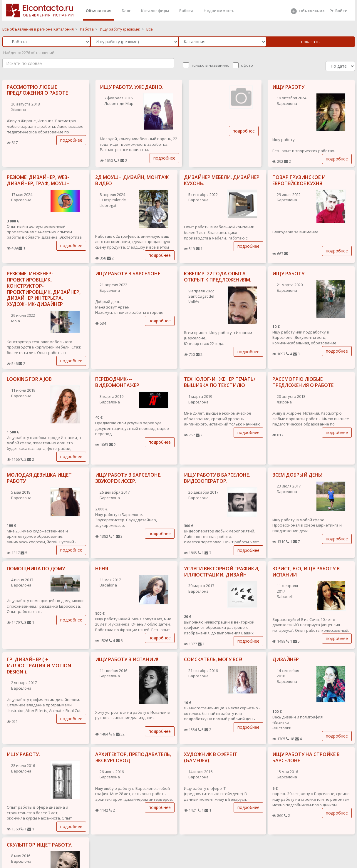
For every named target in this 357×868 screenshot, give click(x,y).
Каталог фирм (155, 11)
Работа (186, 11)
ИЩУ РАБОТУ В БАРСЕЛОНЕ (128, 274)
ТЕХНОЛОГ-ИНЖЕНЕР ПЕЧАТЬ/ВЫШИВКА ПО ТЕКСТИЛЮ (220, 382)
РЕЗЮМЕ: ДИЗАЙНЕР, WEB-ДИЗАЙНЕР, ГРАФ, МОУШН (38, 180)
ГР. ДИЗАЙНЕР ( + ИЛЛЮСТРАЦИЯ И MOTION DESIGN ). (39, 666)
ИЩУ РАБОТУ (288, 87)
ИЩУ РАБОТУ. (23, 754)
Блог (126, 11)
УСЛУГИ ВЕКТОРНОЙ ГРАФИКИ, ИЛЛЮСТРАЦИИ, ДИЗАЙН (222, 572)
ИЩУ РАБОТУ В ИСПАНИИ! (127, 659)
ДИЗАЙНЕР (286, 659)
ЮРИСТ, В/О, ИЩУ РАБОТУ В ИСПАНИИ (306, 572)
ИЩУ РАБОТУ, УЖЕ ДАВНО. (132, 87)
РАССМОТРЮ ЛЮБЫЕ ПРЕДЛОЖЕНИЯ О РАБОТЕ (37, 90)
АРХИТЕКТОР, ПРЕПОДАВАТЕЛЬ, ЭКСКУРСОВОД (133, 757)
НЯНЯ (102, 569)
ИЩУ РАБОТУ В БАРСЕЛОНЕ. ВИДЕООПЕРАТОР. (217, 478)
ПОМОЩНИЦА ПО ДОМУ (36, 569)
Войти (339, 11)
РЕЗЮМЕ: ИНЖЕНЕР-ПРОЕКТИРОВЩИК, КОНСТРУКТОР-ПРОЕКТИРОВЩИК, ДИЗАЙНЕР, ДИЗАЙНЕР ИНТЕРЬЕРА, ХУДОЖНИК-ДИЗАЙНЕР (44, 289)
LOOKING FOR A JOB (29, 379)
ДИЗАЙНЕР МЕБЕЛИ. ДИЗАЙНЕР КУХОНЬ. (222, 180)
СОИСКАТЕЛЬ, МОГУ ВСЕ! (213, 659)
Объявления (99, 11)
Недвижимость (219, 11)
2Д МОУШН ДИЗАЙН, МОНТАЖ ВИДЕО (132, 180)
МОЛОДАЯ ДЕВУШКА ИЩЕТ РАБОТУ (39, 478)
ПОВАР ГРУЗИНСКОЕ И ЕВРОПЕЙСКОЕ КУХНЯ (299, 180)
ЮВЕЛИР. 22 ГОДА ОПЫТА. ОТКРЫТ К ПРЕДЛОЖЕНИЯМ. (218, 277)
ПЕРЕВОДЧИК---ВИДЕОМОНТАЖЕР (117, 382)
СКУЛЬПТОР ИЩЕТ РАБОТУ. (40, 845)
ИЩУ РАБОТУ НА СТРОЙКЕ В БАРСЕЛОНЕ (306, 757)
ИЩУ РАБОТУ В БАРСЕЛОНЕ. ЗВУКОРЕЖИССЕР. (128, 478)
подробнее (71, 140)
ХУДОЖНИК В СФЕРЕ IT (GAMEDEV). (211, 757)
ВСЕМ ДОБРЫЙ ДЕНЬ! (297, 475)
